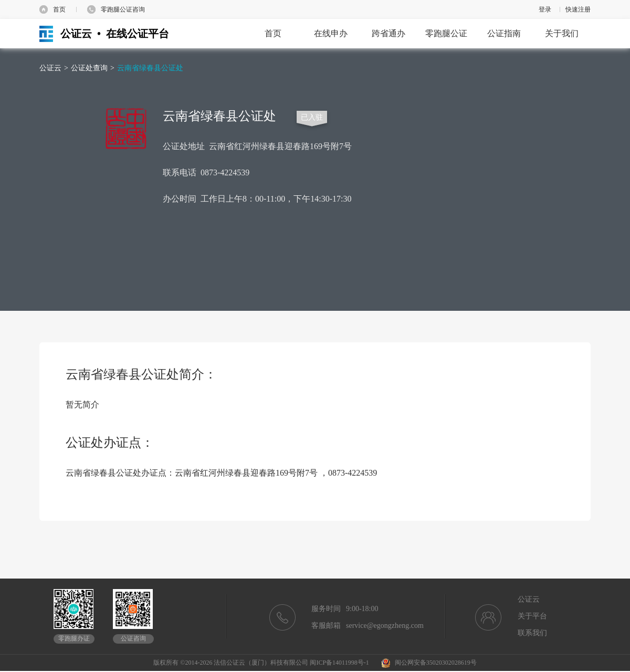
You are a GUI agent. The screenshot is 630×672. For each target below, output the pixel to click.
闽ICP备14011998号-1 (339, 663)
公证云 (50, 68)
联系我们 (532, 633)
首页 (59, 9)
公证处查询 (89, 68)
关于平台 (532, 616)
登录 (545, 9)
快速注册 (578, 9)
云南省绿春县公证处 (150, 68)
